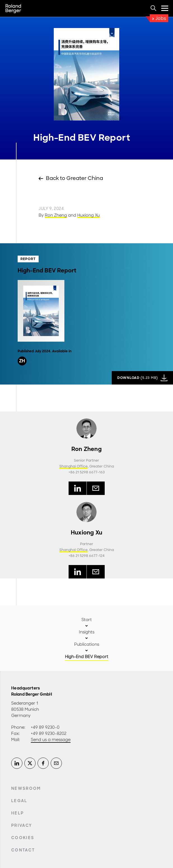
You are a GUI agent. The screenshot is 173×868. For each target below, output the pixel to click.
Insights (87, 632)
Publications (87, 644)
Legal (19, 801)
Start (87, 620)
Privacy (22, 825)
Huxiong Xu (88, 215)
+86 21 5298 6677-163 (87, 472)
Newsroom (26, 788)
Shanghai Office (73, 466)
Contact (23, 850)
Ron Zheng (56, 215)
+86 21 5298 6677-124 (86, 556)
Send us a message (51, 740)
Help (17, 813)
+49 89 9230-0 (45, 727)
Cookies (23, 838)
